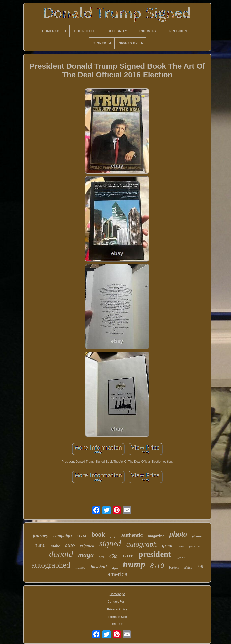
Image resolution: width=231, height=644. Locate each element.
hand (40, 545)
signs (115, 568)
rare (128, 555)
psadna (195, 546)
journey (41, 535)
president (155, 554)
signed (110, 544)
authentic (132, 535)
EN (114, 624)
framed (80, 568)
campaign (63, 536)
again (113, 537)
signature (181, 557)
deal (102, 557)
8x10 (157, 566)
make (55, 546)
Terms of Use (117, 617)
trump (134, 565)
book (98, 534)
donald (61, 554)
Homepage (117, 594)
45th (113, 556)
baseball (99, 567)
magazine (156, 536)
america (117, 574)
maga (86, 555)
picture (197, 536)
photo (178, 534)
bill (200, 567)
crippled (87, 546)
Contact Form (117, 602)
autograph (142, 544)
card (181, 546)
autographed (51, 565)
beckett (174, 568)
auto (70, 545)
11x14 (82, 536)
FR (121, 624)
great (167, 545)
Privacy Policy (117, 609)
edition (188, 568)
